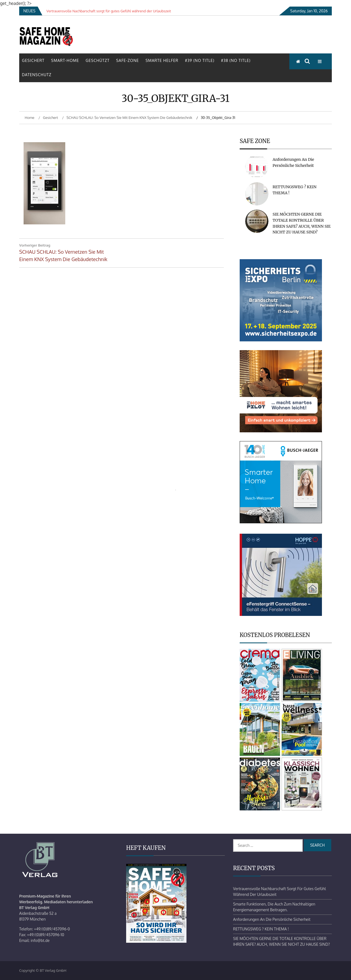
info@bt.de (40, 940)
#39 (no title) (200, 60)
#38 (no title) (236, 60)
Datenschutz (37, 75)
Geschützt (97, 60)
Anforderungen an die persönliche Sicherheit (272, 919)
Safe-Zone (127, 60)
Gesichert (33, 60)
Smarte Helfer (162, 60)
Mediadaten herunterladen (69, 902)
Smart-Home (65, 60)
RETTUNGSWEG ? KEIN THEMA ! (261, 929)
